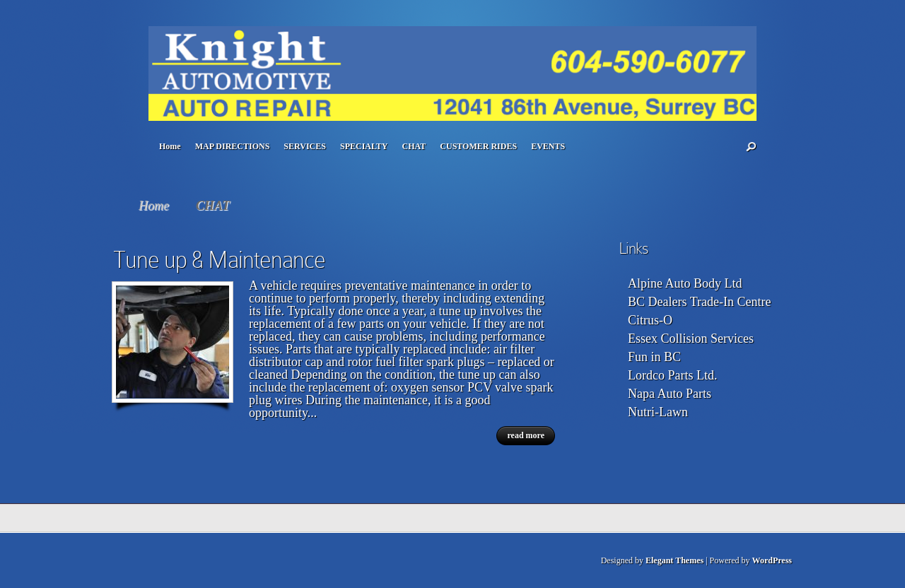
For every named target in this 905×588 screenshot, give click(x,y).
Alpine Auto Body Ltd (685, 283)
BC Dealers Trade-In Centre (699, 302)
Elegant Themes (675, 560)
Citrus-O (650, 320)
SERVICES (305, 146)
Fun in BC (654, 357)
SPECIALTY (364, 146)
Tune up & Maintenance (219, 260)
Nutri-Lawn (658, 412)
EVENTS (548, 146)
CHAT (414, 146)
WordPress (772, 560)
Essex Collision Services (691, 339)
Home (170, 146)
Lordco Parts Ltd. (672, 375)
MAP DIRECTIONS (233, 146)
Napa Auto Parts (670, 394)
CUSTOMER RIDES (478, 146)
